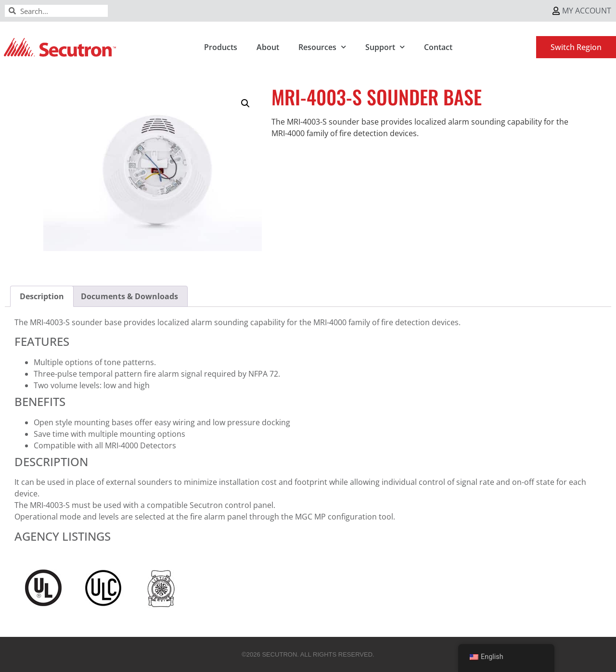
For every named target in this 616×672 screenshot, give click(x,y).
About (268, 47)
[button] (245, 103)
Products (221, 47)
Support (385, 47)
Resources (322, 47)
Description (42, 296)
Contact (438, 47)
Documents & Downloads (129, 296)
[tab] (42, 296)
